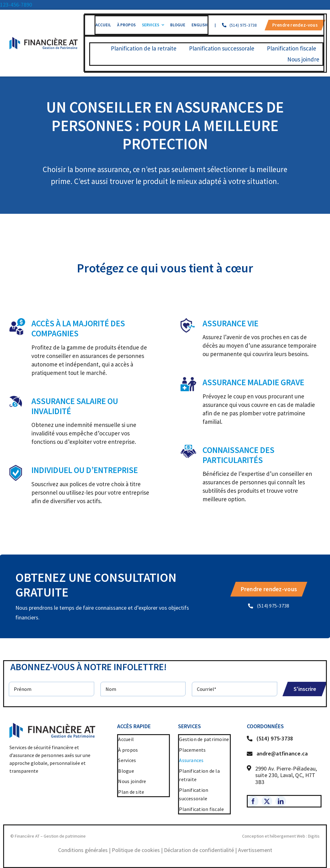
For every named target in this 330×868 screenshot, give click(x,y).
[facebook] (253, 801)
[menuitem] (200, 25)
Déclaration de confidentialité (199, 850)
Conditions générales (83, 850)
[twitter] (267, 801)
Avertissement (255, 850)
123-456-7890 (16, 5)
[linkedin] (281, 801)
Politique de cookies (136, 850)
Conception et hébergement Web (274, 836)
